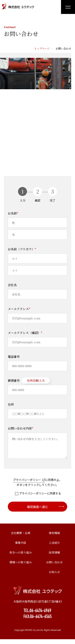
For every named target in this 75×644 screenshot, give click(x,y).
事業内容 (21, 547)
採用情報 (54, 557)
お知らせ (54, 577)
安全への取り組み (21, 557)
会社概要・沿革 (21, 538)
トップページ (42, 48)
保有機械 (54, 538)
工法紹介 (54, 547)
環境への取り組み (21, 567)
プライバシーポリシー (29, 484)
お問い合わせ (54, 567)
